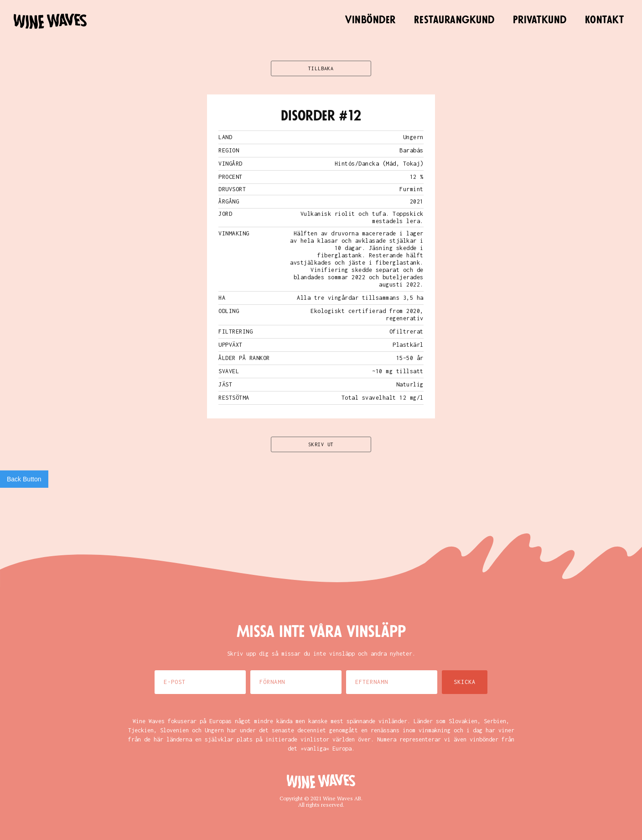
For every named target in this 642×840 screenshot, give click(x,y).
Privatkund (540, 20)
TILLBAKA (321, 68)
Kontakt (605, 20)
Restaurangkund (454, 20)
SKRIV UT (321, 444)
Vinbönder (370, 20)
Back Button (24, 479)
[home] (50, 21)
